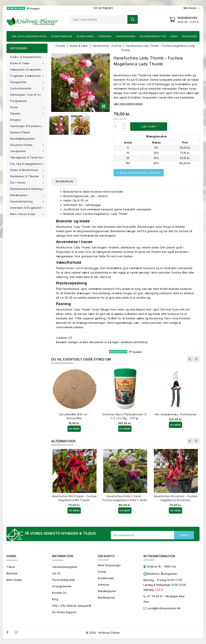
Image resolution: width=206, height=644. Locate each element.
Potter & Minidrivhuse (25, 170)
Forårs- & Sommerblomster (27, 57)
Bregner (16, 120)
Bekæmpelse (19, 195)
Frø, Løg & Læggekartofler (29, 36)
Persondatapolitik (64, 580)
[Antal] (118, 126)
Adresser (104, 585)
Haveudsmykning (22, 201)
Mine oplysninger (109, 565)
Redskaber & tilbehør (25, 176)
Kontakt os (59, 593)
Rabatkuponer (107, 591)
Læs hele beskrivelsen (128, 104)
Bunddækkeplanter (23, 139)
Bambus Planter (20, 132)
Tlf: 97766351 (103, 8)
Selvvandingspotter (153, 36)
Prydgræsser (19, 101)
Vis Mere (74, 429)
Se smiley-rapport (64, 612)
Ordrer (102, 572)
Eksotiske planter (22, 145)
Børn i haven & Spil (23, 214)
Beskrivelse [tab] (64, 181)
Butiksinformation (159, 556)
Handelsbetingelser (65, 567)
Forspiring (105, 36)
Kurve (174, 36)
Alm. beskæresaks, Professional (175, 414)
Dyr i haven (18, 183)
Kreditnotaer (106, 578)
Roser (14, 107)
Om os (56, 573)
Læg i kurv (149, 127)
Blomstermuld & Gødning (27, 189)
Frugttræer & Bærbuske (26, 76)
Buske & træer (20, 63)
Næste (197, 359)
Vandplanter (18, 151)
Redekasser (190, 36)
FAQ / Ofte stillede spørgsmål (72, 606)
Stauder (16, 113)
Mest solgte (14, 580)
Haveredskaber (126, 36)
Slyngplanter (19, 82)
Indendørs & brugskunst (26, 208)
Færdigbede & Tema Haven (29, 157)
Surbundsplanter (21, 88)
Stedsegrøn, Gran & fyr (26, 95)
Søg (133, 19)
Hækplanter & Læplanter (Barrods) (29, 70)
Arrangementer (62, 586)
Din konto (106, 556)
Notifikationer (107, 598)
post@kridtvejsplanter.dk (164, 608)
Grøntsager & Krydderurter (28, 126)
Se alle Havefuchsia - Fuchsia (139, 173)
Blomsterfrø (85, 36)
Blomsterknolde (62, 36)
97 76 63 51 (153, 597)
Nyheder (12, 573)
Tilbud (11, 567)
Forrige (190, 359)
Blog (55, 599)
